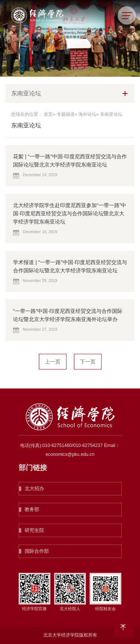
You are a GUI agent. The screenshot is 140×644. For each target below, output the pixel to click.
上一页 (53, 362)
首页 (48, 114)
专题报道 (66, 114)
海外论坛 (87, 114)
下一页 (88, 362)
